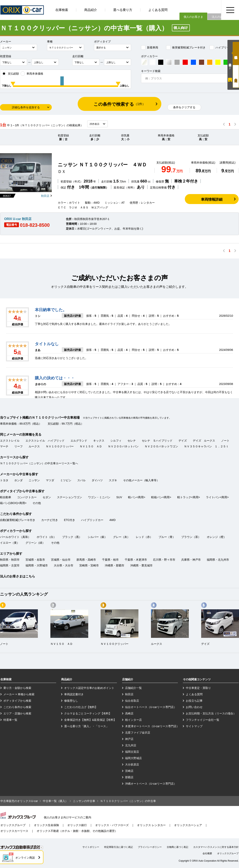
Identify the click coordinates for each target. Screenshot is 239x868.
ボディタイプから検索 (17, 701)
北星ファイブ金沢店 (138, 733)
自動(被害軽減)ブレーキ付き (18, 520)
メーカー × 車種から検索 (19, 694)
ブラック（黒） (72, 537)
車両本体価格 (32, 74)
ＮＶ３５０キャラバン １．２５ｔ (206, 446)
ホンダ (19, 480)
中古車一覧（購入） (55, 801)
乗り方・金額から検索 (17, 688)
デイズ (183, 441)
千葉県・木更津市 (136, 560)
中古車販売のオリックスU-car (19, 801)
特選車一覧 (10, 720)
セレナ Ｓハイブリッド (157, 441)
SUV (119, 497)
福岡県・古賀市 (10, 565)
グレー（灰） (121, 537)
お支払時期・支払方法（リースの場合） (211, 713)
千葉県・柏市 (110, 560)
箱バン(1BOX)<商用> (13, 503)
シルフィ (116, 441)
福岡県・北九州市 (218, 560)
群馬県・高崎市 (86, 560)
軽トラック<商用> (189, 497)
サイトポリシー (91, 847)
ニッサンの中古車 (84, 801)
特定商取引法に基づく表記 (119, 847)
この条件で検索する (119, 104)
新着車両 (150, 47)
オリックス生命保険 (46, 825)
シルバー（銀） (97, 537)
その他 (37, 503)
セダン (47, 497)
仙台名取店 (132, 701)
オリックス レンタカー (151, 825)
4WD (112, 520)
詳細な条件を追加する (26, 107)
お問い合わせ (194, 707)
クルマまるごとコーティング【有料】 (88, 713)
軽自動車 (6, 497)
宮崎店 (129, 771)
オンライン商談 (25, 858)
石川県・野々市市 (164, 560)
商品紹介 (91, 10)
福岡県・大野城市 (37, 565)
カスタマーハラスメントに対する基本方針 (216, 847)
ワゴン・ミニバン (99, 497)
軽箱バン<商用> (161, 497)
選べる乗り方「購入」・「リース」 (86, 726)
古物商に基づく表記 (177, 847)
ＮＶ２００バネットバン (123, 446)
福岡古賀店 (132, 752)
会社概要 (207, 853)
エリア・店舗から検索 (17, 713)
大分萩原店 (132, 764)
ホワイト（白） (46, 537)
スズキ (113, 480)
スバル (81, 480)
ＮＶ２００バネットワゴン (161, 446)
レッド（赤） (144, 537)
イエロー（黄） (10, 543)
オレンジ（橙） (216, 537)
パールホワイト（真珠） (15, 537)
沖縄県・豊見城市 (141, 565)
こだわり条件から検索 (17, 707)
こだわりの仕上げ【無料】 (81, 707)
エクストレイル (10, 441)
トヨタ (4, 480)
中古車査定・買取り (198, 688)
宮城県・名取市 (35, 560)
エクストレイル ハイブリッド (45, 441)
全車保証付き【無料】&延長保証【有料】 (90, 720)
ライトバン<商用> (217, 497)
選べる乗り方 (123, 10)
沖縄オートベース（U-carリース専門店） (151, 784)
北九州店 (131, 745)
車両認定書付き (74, 694)
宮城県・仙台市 (61, 560)
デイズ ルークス (204, 441)
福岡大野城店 (133, 758)
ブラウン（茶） (191, 537)
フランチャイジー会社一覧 (203, 720)
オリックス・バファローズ (112, 825)
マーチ (4, 446)
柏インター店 (133, 720)
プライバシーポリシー (150, 847)
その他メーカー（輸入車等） (141, 480)
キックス (99, 441)
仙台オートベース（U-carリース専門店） (151, 707)
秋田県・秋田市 (10, 560)
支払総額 (10, 74)
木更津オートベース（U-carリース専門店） (152, 726)
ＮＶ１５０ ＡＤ (91, 446)
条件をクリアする (184, 107)
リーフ (19, 446)
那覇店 (129, 777)
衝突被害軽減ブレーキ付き (186, 47)
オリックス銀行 (77, 825)
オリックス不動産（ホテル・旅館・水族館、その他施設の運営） (77, 831)
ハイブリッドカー (224, 47)
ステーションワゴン (70, 497)
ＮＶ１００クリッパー (60, 446)
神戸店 (129, 739)
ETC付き (70, 520)
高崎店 (129, 713)
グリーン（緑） (35, 543)
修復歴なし (71, 701)
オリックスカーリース (14, 831)
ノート (225, 441)
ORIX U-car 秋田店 (18, 219)
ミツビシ (66, 480)
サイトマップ (194, 726)
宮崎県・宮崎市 (89, 565)
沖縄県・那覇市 (115, 565)
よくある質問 (158, 10)
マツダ (50, 480)
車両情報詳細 (212, 199)
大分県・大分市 (64, 565)
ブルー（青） (167, 537)
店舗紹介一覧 (133, 688)
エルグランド (79, 441)
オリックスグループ (13, 825)
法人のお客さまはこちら (18, 576)
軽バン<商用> (137, 497)
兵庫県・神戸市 (191, 560)
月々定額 (236, 76)
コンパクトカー (27, 497)
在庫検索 (62, 10)
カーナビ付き (50, 520)
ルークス (34, 446)
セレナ (132, 441)
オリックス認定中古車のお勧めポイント (89, 688)
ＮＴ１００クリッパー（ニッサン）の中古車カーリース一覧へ (39, 463)
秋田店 (45, 196)
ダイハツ (97, 480)
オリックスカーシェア (188, 825)
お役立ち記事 (194, 701)
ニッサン (34, 480)
